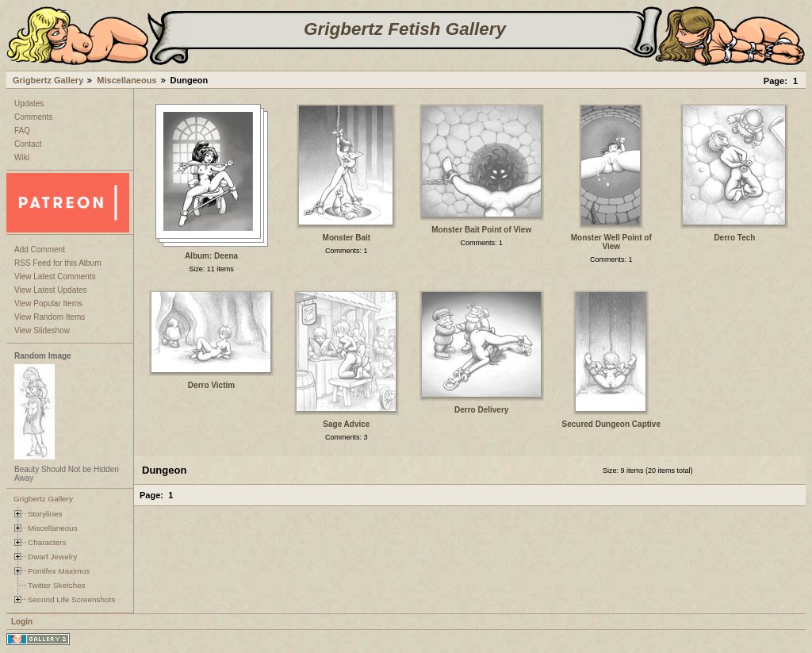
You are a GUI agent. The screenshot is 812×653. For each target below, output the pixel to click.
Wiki (22, 157)
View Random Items (50, 317)
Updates (29, 104)
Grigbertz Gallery (48, 80)
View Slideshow (42, 330)
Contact (28, 144)
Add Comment (40, 250)
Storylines (45, 514)
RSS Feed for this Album (58, 263)
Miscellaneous (126, 80)
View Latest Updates (51, 290)
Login (22, 622)
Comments (33, 117)
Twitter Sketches (57, 585)
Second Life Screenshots (71, 599)
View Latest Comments (55, 277)
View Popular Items (48, 303)
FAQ (22, 131)
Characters (47, 542)
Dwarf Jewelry (52, 557)
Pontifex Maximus (59, 571)
